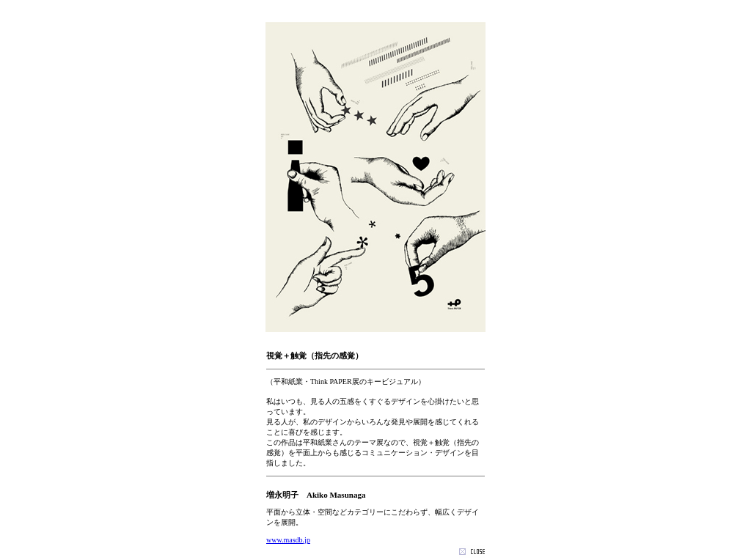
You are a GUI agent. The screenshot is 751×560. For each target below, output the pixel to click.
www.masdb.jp (288, 540)
